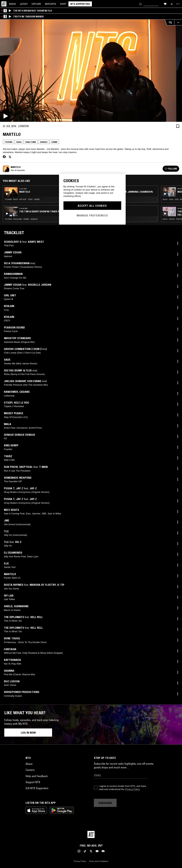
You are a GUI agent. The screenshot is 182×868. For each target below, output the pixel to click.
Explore (36, 4)
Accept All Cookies (92, 206)
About (29, 764)
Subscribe (105, 803)
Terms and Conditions (99, 861)
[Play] (91, 71)
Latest (24, 4)
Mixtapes (51, 4)
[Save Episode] (178, 126)
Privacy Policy (132, 789)
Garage (44, 142)
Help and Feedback (37, 776)
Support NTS (33, 782)
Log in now (28, 733)
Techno (8, 142)
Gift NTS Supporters (37, 788)
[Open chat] (165, 4)
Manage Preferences (92, 215)
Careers (30, 770)
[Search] (140, 4)
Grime (54, 142)
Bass (19, 142)
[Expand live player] (178, 22)
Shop (63, 4)
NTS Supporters (80, 4)
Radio (13, 4)
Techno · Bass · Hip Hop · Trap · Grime (22, 199)
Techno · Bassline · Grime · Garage (21, 219)
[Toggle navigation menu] (178, 4)
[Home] (4, 4)
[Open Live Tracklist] (169, 22)
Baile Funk (31, 142)
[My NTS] (172, 4)
